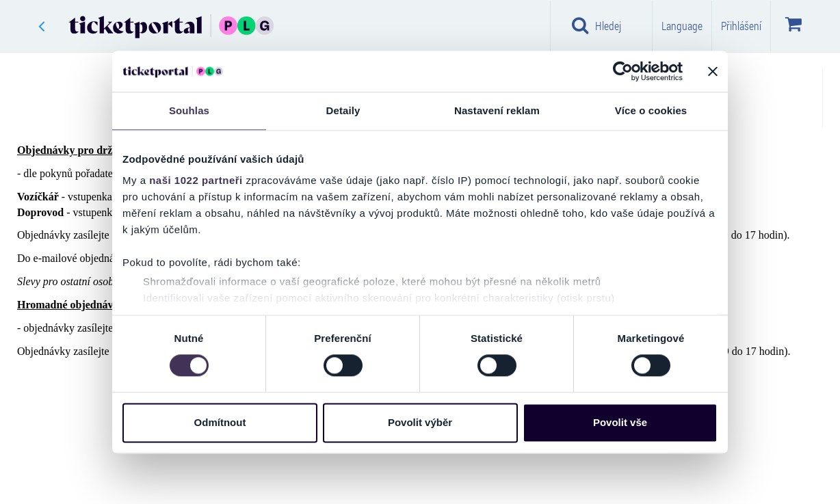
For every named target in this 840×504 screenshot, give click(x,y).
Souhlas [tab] (189, 110)
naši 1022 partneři (196, 180)
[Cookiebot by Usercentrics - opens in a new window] (623, 71)
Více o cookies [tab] (651, 110)
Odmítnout (220, 422)
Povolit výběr (420, 422)
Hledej (596, 25)
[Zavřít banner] (713, 71)
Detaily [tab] (343, 110)
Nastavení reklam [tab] (497, 110)
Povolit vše (620, 422)
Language (682, 26)
